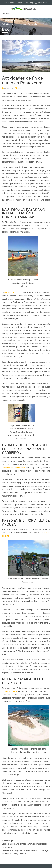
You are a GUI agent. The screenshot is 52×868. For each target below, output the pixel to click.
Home (5, 21)
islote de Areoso (10, 691)
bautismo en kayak (12, 292)
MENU (7, 13)
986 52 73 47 (23, 3)
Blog (31, 3)
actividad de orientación (13, 468)
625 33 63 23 (11, 3)
